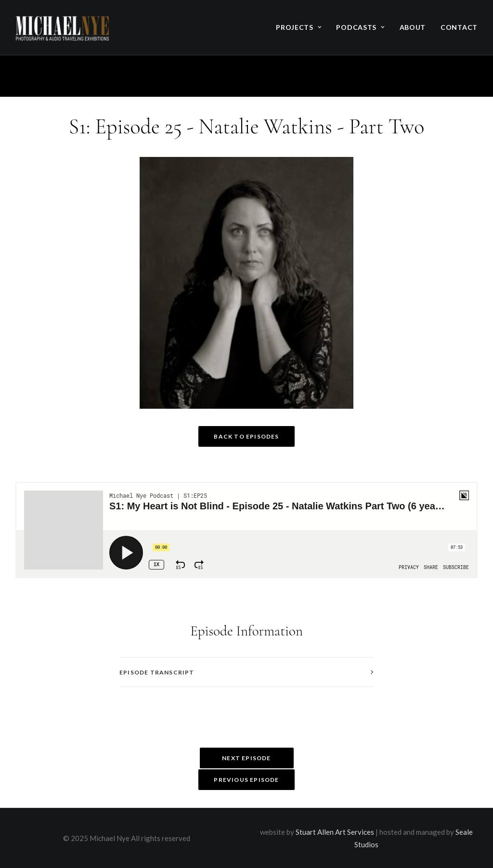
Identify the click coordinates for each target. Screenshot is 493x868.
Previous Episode (246, 780)
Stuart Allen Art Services (335, 832)
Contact (459, 27)
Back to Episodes (246, 436)
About (413, 27)
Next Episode (246, 758)
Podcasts (360, 27)
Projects (298, 27)
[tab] (246, 672)
